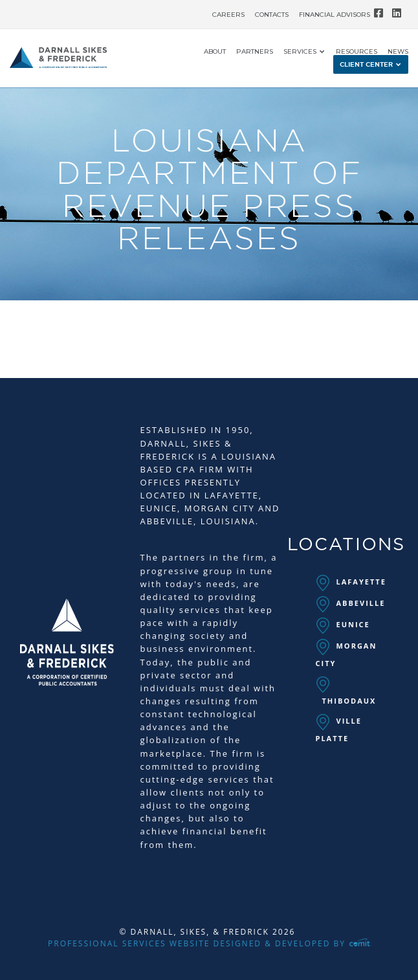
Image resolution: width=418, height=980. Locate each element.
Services (300, 52)
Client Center (366, 65)
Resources (357, 52)
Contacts (272, 15)
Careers (228, 15)
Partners (255, 52)
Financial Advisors (335, 15)
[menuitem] (228, 12)
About (215, 52)
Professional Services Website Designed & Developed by (209, 943)
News (398, 52)
